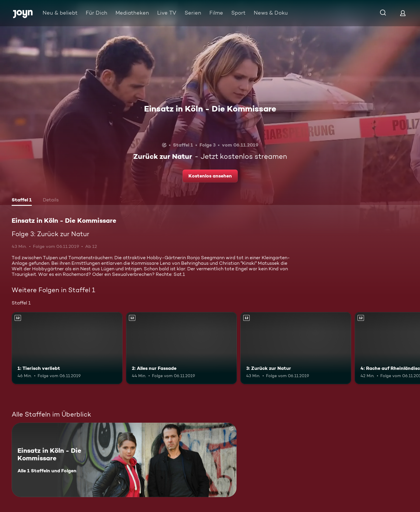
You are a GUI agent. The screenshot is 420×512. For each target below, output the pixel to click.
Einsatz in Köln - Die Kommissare (210, 109)
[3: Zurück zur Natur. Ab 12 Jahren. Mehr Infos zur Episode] (296, 348)
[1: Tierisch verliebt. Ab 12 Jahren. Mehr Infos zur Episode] (67, 348)
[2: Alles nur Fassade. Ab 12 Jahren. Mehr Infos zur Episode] (181, 348)
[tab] (22, 201)
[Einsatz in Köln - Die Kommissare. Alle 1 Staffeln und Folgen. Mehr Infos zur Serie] (124, 460)
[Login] (403, 13)
